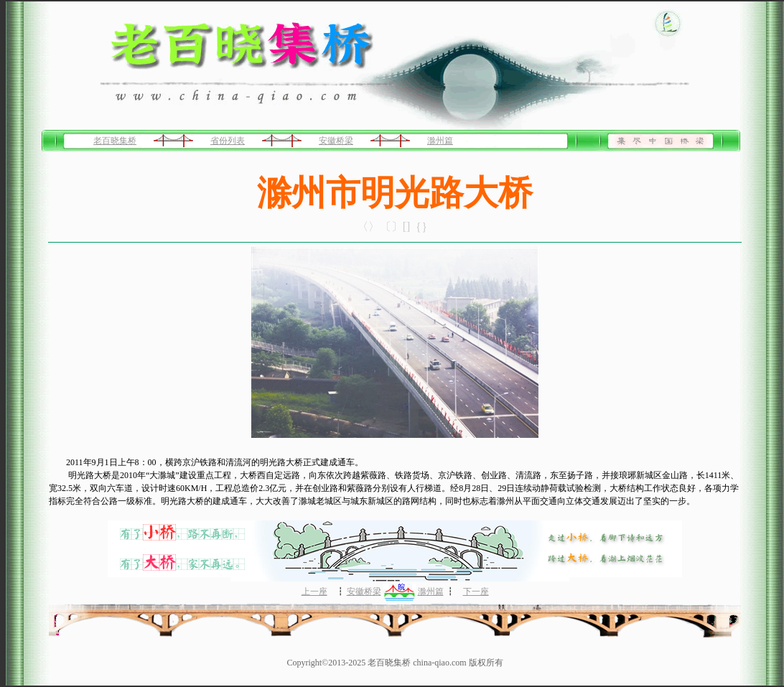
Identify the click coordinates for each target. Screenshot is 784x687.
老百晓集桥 (115, 141)
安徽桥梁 (336, 141)
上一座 (314, 592)
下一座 (476, 592)
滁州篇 (440, 141)
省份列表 (228, 141)
